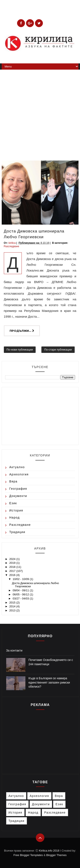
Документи (18, 496)
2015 (13, 603)
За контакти (14, 650)
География (18, 489)
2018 (13, 567)
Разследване (12, 246)
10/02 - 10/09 (21, 579)
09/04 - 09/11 (21, 590)
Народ (15, 517)
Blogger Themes (56, 855)
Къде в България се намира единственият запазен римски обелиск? (49, 682)
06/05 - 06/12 (21, 594)
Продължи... (22, 331)
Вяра (13, 481)
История (16, 510)
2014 (13, 606)
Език (13, 503)
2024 (13, 559)
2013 (13, 610)
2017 (13, 571)
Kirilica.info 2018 (50, 851)
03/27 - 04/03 (21, 598)
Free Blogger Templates (28, 855)
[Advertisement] (40, 112)
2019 (13, 563)
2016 (13, 575)
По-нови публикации (20, 350)
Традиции (17, 532)
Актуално (17, 467)
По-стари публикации (58, 350)
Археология (19, 474)
